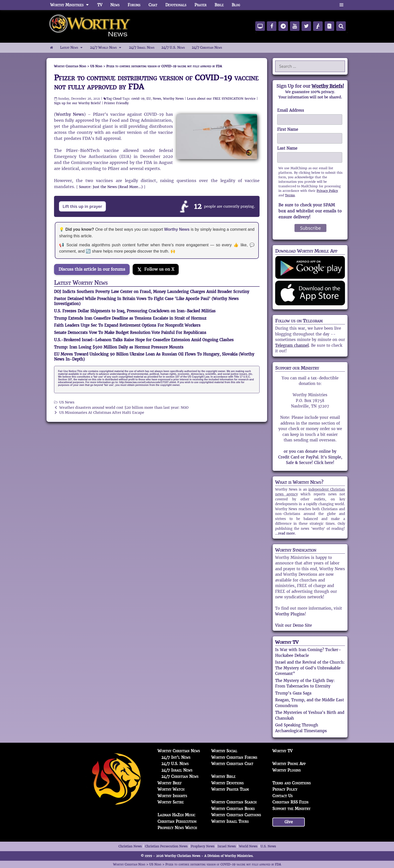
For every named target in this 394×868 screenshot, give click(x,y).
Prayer (201, 5)
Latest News (73, 48)
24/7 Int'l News (176, 757)
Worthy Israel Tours (230, 821)
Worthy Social (224, 751)
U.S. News (268, 846)
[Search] (341, 26)
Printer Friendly (116, 103)
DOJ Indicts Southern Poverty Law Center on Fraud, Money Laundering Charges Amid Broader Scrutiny (152, 292)
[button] (341, 5)
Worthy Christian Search (234, 802)
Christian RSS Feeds (290, 802)
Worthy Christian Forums (234, 757)
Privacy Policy (327, 191)
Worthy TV (287, 642)
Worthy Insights (172, 796)
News (115, 5)
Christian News (130, 846)
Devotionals (176, 5)
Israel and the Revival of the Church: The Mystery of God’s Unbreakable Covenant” (310, 668)
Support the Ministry (291, 809)
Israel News (227, 846)
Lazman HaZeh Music (176, 815)
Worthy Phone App (289, 764)
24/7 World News (108, 48)
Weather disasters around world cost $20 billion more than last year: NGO (124, 408)
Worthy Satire (171, 802)
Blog (236, 5)
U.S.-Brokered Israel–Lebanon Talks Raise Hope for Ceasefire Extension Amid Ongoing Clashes (144, 340)
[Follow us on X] (156, 269)
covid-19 (138, 99)
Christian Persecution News (166, 846)
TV (100, 5)
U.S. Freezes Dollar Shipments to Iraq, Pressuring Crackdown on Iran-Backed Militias (135, 311)
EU (149, 99)
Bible (219, 5)
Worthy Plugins (290, 614)
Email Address (291, 110)
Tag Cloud (114, 99)
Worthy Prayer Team (230, 789)
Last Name (287, 148)
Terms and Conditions (292, 783)
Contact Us (283, 796)
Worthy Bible (223, 776)
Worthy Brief (170, 783)
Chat (153, 5)
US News (67, 402)
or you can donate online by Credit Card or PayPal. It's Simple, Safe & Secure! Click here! (310, 457)
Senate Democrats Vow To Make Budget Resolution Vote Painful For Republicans (130, 333)
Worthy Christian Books (233, 809)
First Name (288, 129)
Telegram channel (292, 345)
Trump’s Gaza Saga (293, 693)
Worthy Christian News (179, 751)
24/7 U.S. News (173, 48)
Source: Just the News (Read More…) (111, 187)
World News (248, 846)
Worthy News (173, 99)
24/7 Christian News (207, 48)
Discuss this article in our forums (92, 269)
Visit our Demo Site (293, 625)
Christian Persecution (177, 821)
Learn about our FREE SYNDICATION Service (221, 99)
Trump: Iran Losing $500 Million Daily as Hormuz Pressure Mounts (119, 347)
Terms (290, 195)
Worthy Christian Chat (232, 764)
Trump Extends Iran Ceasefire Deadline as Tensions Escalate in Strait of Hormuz (130, 318)
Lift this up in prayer (82, 206)
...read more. (285, 533)
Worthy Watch (171, 789)
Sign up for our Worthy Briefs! (77, 103)
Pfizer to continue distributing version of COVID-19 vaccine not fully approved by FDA (156, 82)
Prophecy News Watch (177, 828)
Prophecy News (203, 846)
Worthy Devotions (228, 783)
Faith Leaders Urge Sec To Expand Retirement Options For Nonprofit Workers (127, 325)
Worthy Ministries (72, 5)
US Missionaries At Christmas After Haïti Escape (102, 413)
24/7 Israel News (142, 48)
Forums (134, 5)
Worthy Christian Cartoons (236, 815)
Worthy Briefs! (328, 86)
